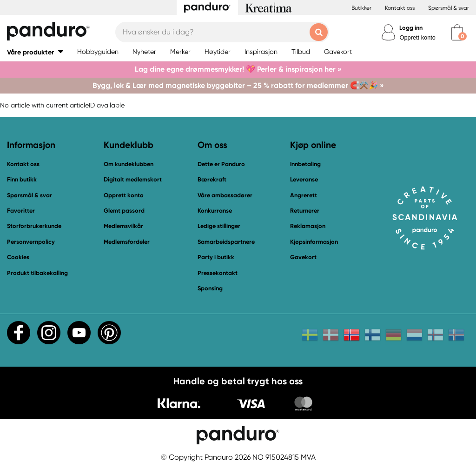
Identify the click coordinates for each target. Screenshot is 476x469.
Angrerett (304, 195)
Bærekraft (212, 179)
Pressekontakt (218, 273)
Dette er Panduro (221, 164)
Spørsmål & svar (449, 8)
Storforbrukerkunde (34, 226)
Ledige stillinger (219, 226)
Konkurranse (215, 211)
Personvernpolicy (31, 242)
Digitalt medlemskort (133, 179)
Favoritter (21, 211)
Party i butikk (216, 257)
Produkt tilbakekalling (37, 273)
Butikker (361, 8)
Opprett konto (417, 37)
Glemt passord (124, 211)
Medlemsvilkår (123, 226)
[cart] (457, 32)
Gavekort (303, 257)
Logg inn (411, 28)
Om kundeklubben (129, 164)
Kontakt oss (400, 8)
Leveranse (304, 179)
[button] (35, 52)
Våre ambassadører (225, 195)
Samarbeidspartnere (226, 242)
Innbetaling (305, 164)
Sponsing (210, 288)
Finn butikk (22, 179)
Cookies (18, 257)
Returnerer (305, 211)
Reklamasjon (308, 226)
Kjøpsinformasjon (314, 242)
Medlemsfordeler (127, 242)
